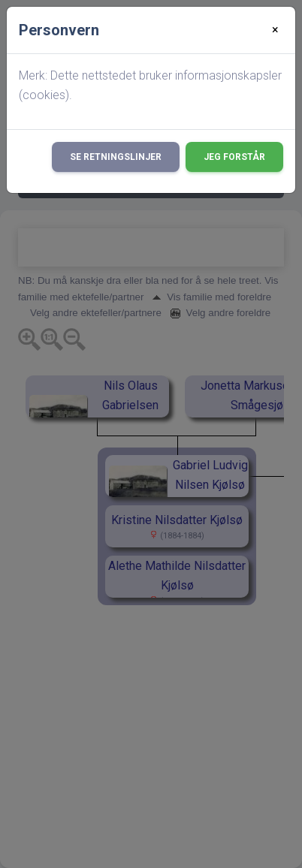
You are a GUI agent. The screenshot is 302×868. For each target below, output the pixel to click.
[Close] (275, 30)
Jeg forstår (234, 157)
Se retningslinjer (116, 157)
